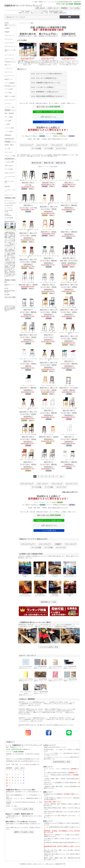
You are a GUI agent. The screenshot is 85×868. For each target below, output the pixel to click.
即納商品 (64, 8)
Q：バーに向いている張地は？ (44, 87)
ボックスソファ (71, 145)
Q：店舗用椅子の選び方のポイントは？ (47, 83)
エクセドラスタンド (70, 577)
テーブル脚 (49, 148)
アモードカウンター (25, 596)
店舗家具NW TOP (60, 864)
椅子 (6, 25)
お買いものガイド (39, 864)
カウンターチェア (27, 145)
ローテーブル (61, 148)
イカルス (55, 577)
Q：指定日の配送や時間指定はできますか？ (49, 96)
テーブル (7, 86)
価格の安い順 (49, 163)
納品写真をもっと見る (49, 602)
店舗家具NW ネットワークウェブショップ (23, 6)
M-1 (70, 596)
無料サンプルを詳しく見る (24, 832)
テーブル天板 (36, 148)
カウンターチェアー (28, 544)
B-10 (25, 577)
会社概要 (7, 295)
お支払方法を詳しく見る (62, 762)
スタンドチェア (42, 145)
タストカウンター (40, 596)
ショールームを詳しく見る (49, 647)
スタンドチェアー (45, 544)
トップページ (23, 23)
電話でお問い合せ (48, 107)
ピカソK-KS (55, 596)
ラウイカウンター (40, 577)
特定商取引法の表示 (26, 864)
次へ (62, 476)
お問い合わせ (40, 8)
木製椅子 (58, 544)
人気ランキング (53, 8)
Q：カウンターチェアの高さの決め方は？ (48, 74)
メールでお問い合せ (48, 122)
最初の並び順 (36, 163)
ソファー (7, 62)
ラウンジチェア (57, 145)
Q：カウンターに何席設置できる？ (46, 78)
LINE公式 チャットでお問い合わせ (48, 112)
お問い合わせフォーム (48, 117)
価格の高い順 (61, 163)
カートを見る (75, 8)
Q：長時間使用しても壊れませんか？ (46, 92)
